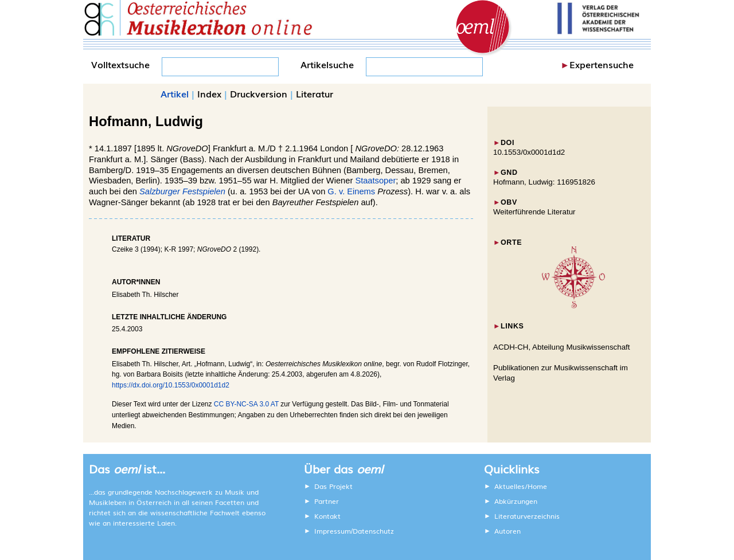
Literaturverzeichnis (527, 516)
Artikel (175, 93)
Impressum (333, 531)
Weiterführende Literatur (534, 212)
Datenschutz (373, 531)
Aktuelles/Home (521, 486)
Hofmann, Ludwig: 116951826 (544, 182)
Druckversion (259, 93)
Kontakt (327, 516)
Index (209, 93)
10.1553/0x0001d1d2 (529, 152)
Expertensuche (602, 64)
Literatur (315, 93)
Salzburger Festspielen (182, 191)
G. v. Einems (351, 191)
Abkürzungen (516, 501)
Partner (327, 501)
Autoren (507, 531)
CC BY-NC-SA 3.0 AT (246, 404)
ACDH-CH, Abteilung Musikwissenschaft (562, 347)
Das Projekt (333, 486)
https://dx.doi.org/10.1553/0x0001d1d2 (171, 385)
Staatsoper (375, 181)
